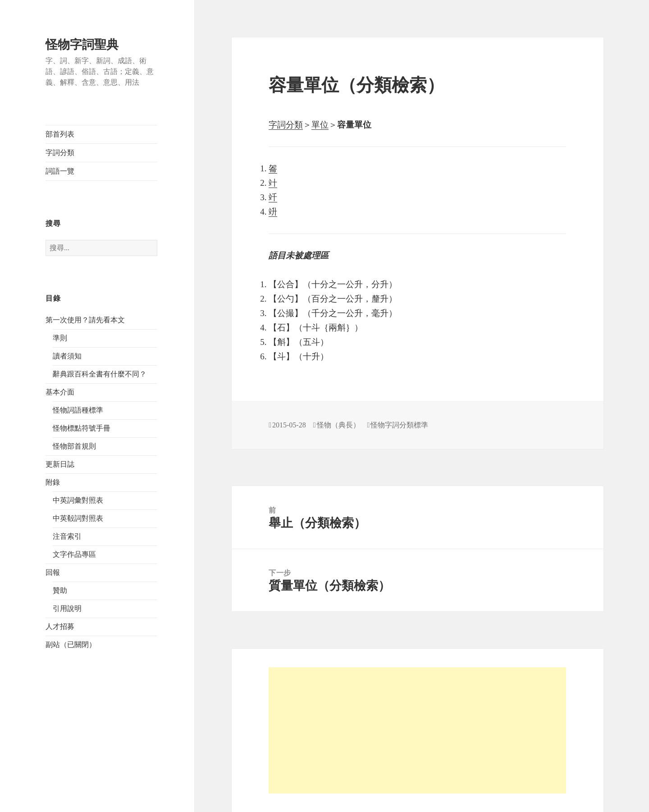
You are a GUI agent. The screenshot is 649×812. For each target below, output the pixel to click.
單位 (320, 125)
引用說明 (67, 608)
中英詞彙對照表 (78, 500)
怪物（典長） (338, 425)
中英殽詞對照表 (78, 518)
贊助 (60, 590)
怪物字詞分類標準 (399, 425)
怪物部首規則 (74, 446)
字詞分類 (60, 153)
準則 (60, 338)
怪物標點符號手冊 (82, 428)
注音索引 (67, 536)
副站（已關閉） (71, 645)
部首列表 (60, 134)
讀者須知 (67, 356)
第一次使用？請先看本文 (85, 320)
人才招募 (60, 626)
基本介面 (60, 392)
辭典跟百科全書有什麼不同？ (100, 374)
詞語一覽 (60, 171)
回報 (53, 572)
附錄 (53, 482)
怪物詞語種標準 (78, 410)
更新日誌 (60, 464)
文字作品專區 (74, 554)
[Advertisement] (417, 730)
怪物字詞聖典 (82, 45)
